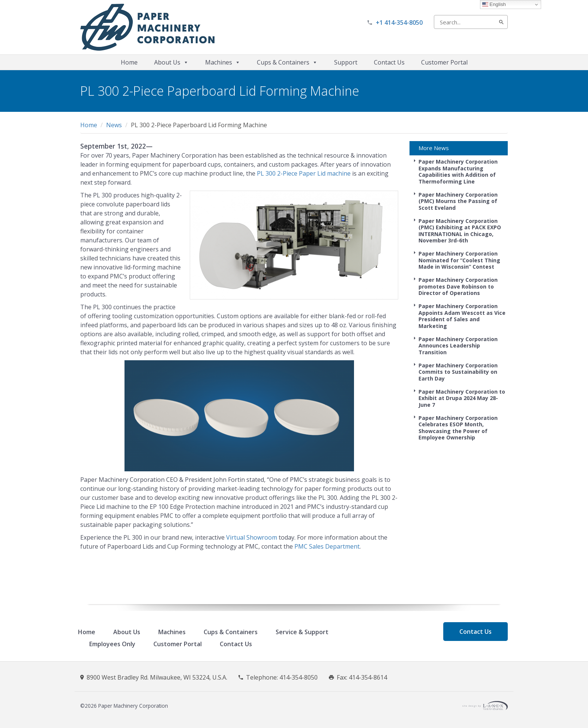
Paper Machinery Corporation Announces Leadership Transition (458, 346)
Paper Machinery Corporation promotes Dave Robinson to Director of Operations (458, 286)
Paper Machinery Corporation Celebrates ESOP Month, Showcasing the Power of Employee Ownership (458, 428)
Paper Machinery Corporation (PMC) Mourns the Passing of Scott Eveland (458, 201)
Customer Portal (444, 62)
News (114, 125)
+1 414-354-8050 (399, 23)
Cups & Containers (287, 62)
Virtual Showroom (252, 537)
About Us (171, 62)
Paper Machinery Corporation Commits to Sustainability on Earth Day (458, 372)
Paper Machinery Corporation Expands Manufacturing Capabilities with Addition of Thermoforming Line (458, 171)
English (494, 5)
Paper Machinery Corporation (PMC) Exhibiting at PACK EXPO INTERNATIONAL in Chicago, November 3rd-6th (460, 231)
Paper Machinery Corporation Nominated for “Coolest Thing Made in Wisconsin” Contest (459, 260)
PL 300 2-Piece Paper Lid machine (304, 173)
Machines (223, 62)
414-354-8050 (298, 677)
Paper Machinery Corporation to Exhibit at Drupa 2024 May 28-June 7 (462, 398)
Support (346, 62)
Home (129, 62)
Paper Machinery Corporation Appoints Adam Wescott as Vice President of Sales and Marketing (462, 316)
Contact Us (389, 62)
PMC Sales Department (327, 546)
